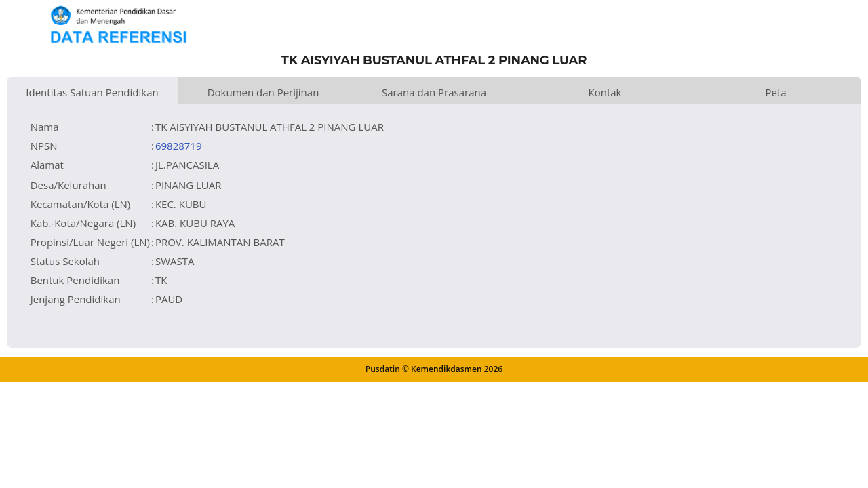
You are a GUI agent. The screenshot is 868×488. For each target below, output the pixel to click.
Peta (775, 92)
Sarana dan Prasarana (434, 92)
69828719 (179, 146)
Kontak (605, 92)
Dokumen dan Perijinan (263, 92)
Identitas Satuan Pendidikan (92, 92)
